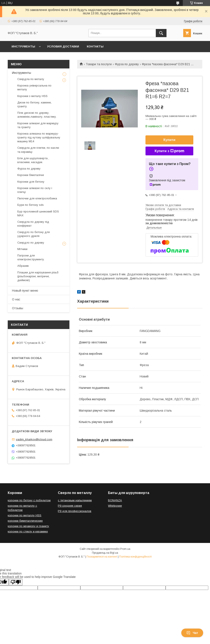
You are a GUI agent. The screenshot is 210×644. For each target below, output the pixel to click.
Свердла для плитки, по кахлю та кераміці (38, 150)
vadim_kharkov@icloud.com (34, 439)
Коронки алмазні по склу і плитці (35, 190)
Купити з (169, 151)
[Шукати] (161, 33)
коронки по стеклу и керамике (28, 531)
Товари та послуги (99, 64)
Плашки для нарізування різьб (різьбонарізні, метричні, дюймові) (38, 276)
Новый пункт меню (25, 291)
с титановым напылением (75, 500)
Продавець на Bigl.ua (105, 553)
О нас (16, 299)
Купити (169, 140)
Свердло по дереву (31, 243)
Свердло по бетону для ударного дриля (34, 234)
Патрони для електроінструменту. (31, 257)
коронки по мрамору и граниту (28, 526)
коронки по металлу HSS (25, 515)
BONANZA (115, 500)
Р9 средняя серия (70, 506)
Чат (192, 633)
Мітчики (22, 249)
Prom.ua (125, 549)
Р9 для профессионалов (75, 511)
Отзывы (18, 308)
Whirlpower (115, 506)
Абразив (23, 266)
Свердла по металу (31, 79)
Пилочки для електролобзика (37, 198)
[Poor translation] (16, 582)
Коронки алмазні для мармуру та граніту (38, 125)
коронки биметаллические (25, 521)
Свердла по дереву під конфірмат (33, 224)
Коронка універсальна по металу (34, 87)
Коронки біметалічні (31, 175)
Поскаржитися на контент (102, 557)
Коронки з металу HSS (32, 96)
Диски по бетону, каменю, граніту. (34, 104)
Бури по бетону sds (31, 205)
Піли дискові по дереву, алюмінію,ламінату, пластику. (37, 115)
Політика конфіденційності (135, 557)
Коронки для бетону (31, 182)
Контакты (95, 46)
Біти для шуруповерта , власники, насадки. (33, 160)
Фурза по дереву (127, 64)
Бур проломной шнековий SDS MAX (38, 213)
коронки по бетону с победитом (29, 500)
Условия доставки (63, 46)
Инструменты (23, 46)
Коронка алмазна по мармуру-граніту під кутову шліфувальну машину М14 (39, 137)
